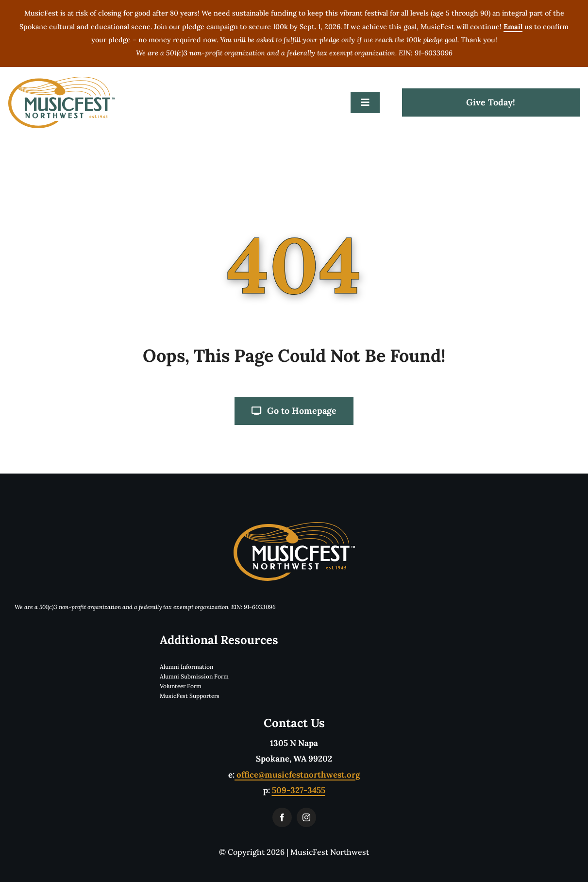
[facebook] (282, 817)
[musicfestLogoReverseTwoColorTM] (294, 526)
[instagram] (306, 817)
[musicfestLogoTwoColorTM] (62, 81)
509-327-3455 (299, 790)
